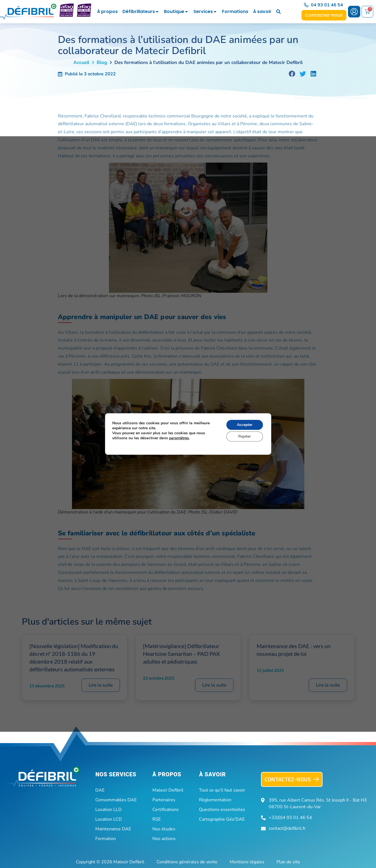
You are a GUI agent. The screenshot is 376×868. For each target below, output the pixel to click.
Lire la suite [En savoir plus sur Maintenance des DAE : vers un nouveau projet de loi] (328, 685)
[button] (292, 74)
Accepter (244, 425)
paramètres (179, 438)
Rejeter (245, 436)
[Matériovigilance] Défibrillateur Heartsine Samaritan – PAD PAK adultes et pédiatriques (182, 654)
